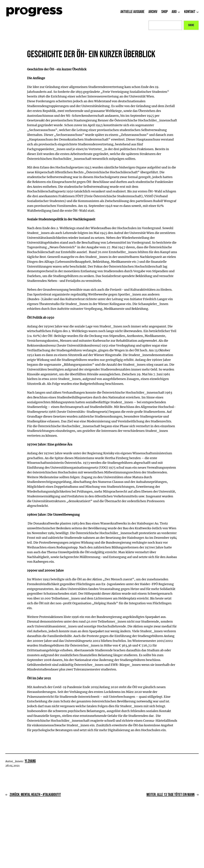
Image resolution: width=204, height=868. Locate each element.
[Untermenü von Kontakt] (197, 12)
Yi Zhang (30, 761)
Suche (191, 25)
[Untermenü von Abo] (179, 12)
